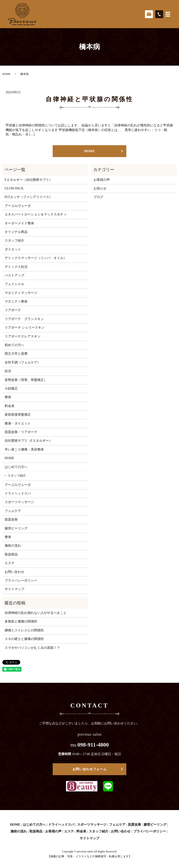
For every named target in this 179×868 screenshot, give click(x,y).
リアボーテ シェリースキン (25, 328)
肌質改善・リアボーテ (21, 432)
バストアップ (14, 275)
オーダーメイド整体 (19, 223)
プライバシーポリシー (21, 580)
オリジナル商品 (16, 232)
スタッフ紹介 (14, 241)
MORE (89, 151)
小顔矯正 (11, 389)
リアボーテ (13, 310)
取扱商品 (11, 554)
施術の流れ (13, 546)
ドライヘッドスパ (18, 493)
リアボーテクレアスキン (23, 336)
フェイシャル (14, 284)
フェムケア (13, 511)
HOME (6, 74)
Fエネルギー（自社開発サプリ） (28, 180)
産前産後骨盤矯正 (18, 415)
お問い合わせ (14, 572)
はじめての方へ (16, 467)
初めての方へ (14, 345)
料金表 (10, 406)
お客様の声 (102, 180)
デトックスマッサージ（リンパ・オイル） (36, 258)
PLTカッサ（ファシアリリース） (29, 197)
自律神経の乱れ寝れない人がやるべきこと (36, 613)
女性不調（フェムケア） (23, 362)
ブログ (98, 197)
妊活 (8, 371)
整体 (8, 397)
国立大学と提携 (16, 354)
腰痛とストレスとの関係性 (24, 630)
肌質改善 (11, 520)
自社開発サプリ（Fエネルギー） (28, 441)
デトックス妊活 (16, 267)
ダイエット (13, 249)
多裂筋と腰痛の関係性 (21, 621)
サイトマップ (14, 589)
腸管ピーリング (16, 528)
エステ (10, 563)
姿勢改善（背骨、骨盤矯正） (26, 380)
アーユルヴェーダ (18, 206)
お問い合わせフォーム (90, 769)
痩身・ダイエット (18, 423)
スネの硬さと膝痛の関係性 (24, 639)
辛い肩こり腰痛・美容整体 (24, 449)
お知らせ (100, 188)
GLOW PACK (14, 188)
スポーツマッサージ (19, 502)
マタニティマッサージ (21, 293)
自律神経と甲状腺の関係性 (89, 99)
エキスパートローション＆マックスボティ (36, 214)
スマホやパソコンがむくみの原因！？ (32, 648)
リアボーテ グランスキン (24, 319)
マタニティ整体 (16, 301)
